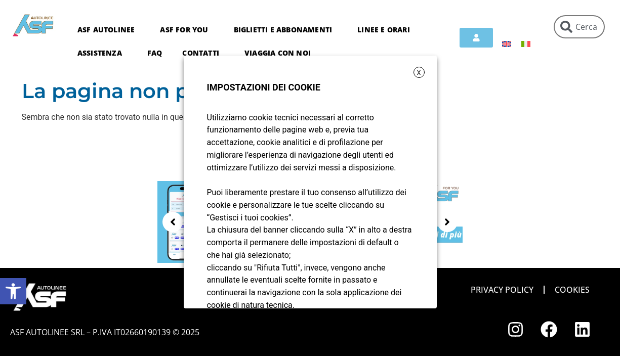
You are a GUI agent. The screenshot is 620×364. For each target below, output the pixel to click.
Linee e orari (386, 30)
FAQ (155, 53)
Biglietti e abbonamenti (286, 30)
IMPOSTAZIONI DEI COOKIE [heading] (264, 87)
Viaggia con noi (278, 53)
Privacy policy (502, 290)
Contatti (203, 53)
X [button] (419, 73)
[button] (13, 291)
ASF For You (187, 30)
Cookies (572, 290)
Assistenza (102, 53)
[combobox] (579, 27)
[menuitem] (507, 44)
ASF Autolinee (109, 30)
